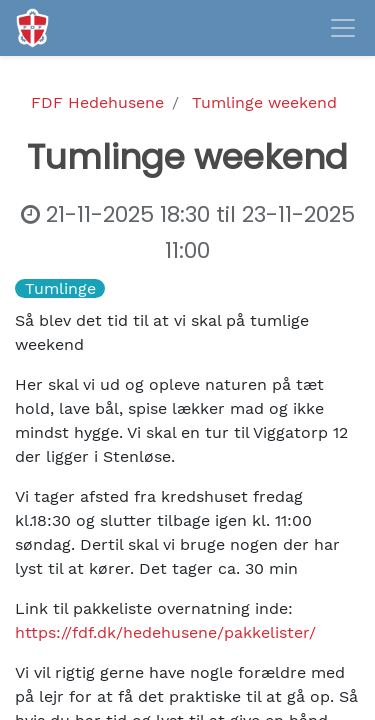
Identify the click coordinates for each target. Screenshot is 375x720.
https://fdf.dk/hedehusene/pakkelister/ (165, 632)
